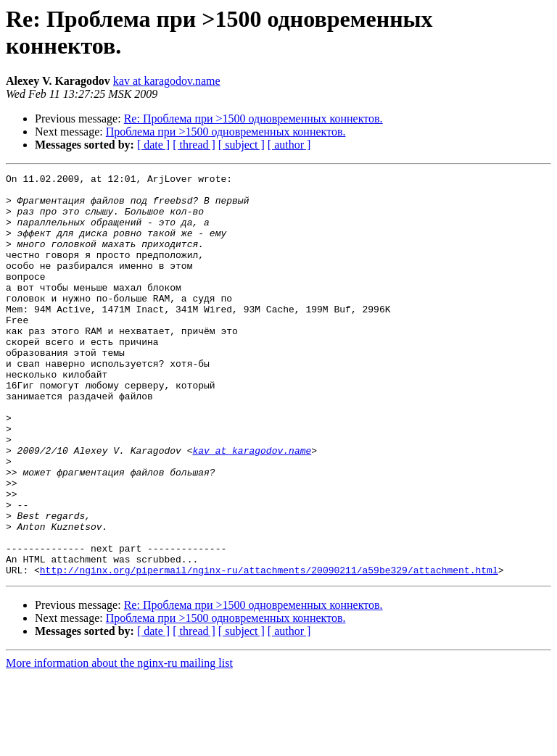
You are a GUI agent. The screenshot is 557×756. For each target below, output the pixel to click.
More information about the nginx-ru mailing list (119, 743)
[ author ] (289, 145)
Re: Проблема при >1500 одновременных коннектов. (253, 119)
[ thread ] (194, 145)
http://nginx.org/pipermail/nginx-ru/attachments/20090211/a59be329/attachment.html (269, 650)
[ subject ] (242, 145)
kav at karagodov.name (167, 81)
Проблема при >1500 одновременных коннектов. (226, 132)
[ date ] (153, 145)
